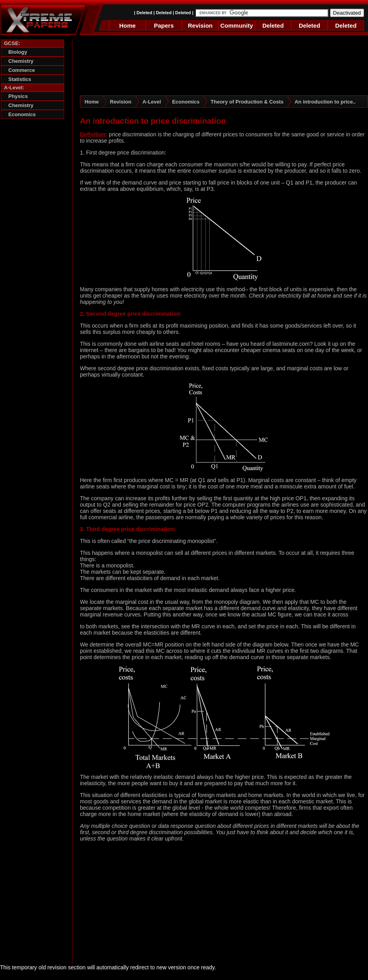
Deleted (144, 13)
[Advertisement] (32, 244)
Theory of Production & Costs (247, 102)
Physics (18, 96)
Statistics (20, 79)
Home (127, 25)
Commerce (22, 70)
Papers (164, 25)
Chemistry (21, 61)
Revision (200, 25)
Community (237, 25)
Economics (22, 114)
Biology (18, 52)
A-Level (152, 102)
